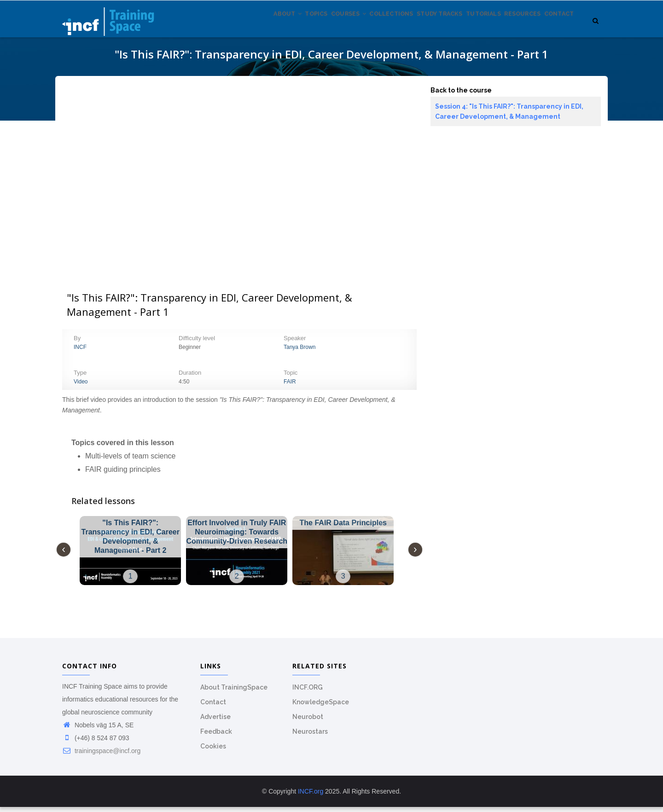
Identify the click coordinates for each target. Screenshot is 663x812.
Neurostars (310, 737)
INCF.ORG (308, 692)
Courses (312, 27)
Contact (556, 27)
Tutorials (467, 27)
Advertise (215, 722)
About (238, 27)
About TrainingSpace (234, 692)
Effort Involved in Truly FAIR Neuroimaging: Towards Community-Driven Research (237, 537)
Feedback (216, 737)
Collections (362, 27)
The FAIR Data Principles (343, 528)
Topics (273, 27)
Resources (513, 27)
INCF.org (311, 796)
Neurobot (308, 722)
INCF (80, 352)
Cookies (213, 751)
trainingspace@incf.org (101, 756)
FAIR (290, 387)
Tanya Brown (300, 352)
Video (81, 387)
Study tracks (417, 27)
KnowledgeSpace (321, 707)
